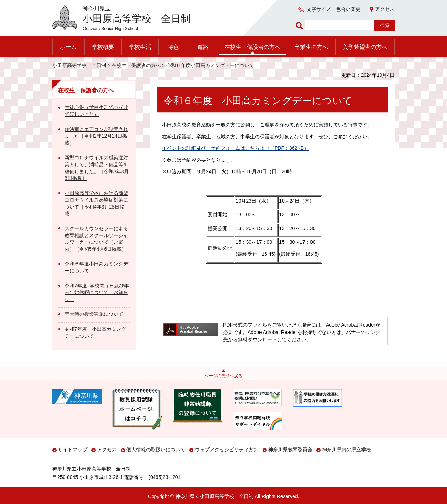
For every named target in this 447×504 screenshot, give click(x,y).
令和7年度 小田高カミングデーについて (95, 333)
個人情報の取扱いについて (156, 450)
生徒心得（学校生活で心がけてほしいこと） (96, 111)
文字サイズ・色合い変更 (334, 9)
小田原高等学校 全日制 (79, 65)
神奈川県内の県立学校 (346, 450)
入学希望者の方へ (365, 47)
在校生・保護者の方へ (252, 47)
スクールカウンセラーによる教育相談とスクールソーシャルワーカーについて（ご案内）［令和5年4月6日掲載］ (96, 239)
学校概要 (103, 47)
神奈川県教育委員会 (290, 450)
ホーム (68, 47)
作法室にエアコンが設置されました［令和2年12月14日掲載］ (96, 136)
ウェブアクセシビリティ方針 (227, 450)
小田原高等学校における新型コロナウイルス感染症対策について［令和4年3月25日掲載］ (96, 203)
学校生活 (140, 47)
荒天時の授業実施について (94, 314)
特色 (173, 47)
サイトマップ (73, 450)
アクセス (385, 9)
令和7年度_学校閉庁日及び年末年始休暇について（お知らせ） (97, 293)
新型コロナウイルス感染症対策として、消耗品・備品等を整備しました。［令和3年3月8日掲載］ (97, 168)
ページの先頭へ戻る (223, 376)
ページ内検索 (300, 25)
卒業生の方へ (311, 47)
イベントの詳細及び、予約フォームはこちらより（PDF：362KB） (235, 148)
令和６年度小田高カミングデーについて (96, 267)
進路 (203, 47)
